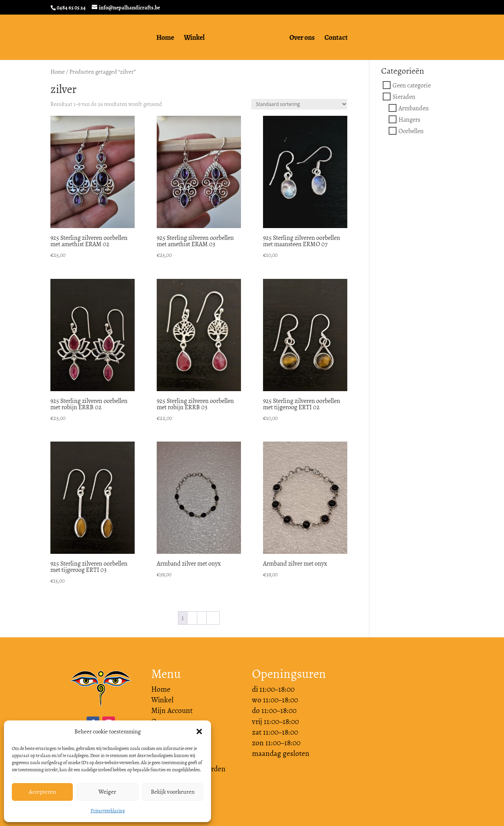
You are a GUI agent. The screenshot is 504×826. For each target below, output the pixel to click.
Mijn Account (172, 711)
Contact (339, 39)
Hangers (409, 120)
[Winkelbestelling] (299, 104)
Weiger (107, 792)
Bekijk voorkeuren (173, 792)
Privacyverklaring (108, 811)
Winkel (192, 39)
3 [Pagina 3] (202, 618)
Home (162, 39)
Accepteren (42, 792)
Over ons (305, 39)
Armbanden (414, 108)
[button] (199, 731)
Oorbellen (411, 131)
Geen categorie (412, 85)
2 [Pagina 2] (192, 618)
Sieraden (404, 97)
